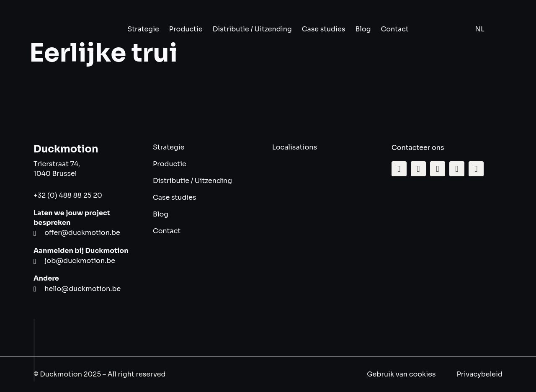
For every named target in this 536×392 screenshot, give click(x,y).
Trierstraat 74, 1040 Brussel (57, 169)
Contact (395, 29)
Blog (363, 29)
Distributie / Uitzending (252, 29)
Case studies (324, 29)
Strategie (143, 29)
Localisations (295, 147)
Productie (186, 29)
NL (480, 29)
